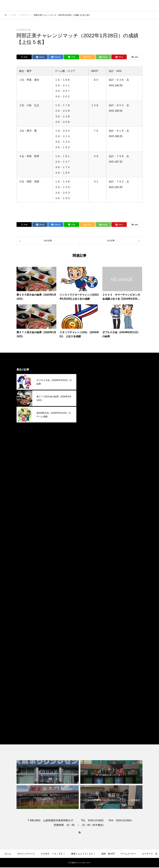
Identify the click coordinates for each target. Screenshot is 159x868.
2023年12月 (89, 585)
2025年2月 (89, 484)
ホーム (8, 854)
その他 (86, 703)
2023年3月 (89, 650)
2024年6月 (89, 542)
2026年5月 (89, 375)
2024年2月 (89, 570)
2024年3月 (89, 563)
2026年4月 (89, 382)
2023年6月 (89, 628)
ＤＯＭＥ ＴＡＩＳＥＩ (53, 854)
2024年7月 (89, 534)
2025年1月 (89, 491)
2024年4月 (89, 556)
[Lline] (72, 57)
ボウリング (89, 710)
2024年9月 (89, 520)
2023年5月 (89, 636)
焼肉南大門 (89, 717)
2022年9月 (89, 679)
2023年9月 (89, 607)
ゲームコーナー (128, 854)
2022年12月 (89, 672)
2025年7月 (89, 448)
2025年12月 (89, 411)
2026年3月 (89, 390)
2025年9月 (89, 433)
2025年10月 (89, 426)
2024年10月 (89, 513)
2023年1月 (89, 664)
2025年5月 (89, 462)
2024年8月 (89, 527)
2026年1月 (89, 404)
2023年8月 (89, 614)
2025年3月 (89, 476)
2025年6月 (89, 455)
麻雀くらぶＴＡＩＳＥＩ (97, 724)
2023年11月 (89, 592)
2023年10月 (89, 599)
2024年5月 (89, 549)
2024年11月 (89, 505)
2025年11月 (89, 419)
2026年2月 (89, 397)
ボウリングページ (26, 854)
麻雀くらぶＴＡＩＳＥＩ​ (83, 854)
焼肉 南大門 (108, 854)
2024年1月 (89, 578)
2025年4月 (89, 469)
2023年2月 (89, 657)
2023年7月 (89, 621)
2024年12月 (89, 498)
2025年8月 (89, 440)
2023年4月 (89, 643)
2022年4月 (89, 686)
